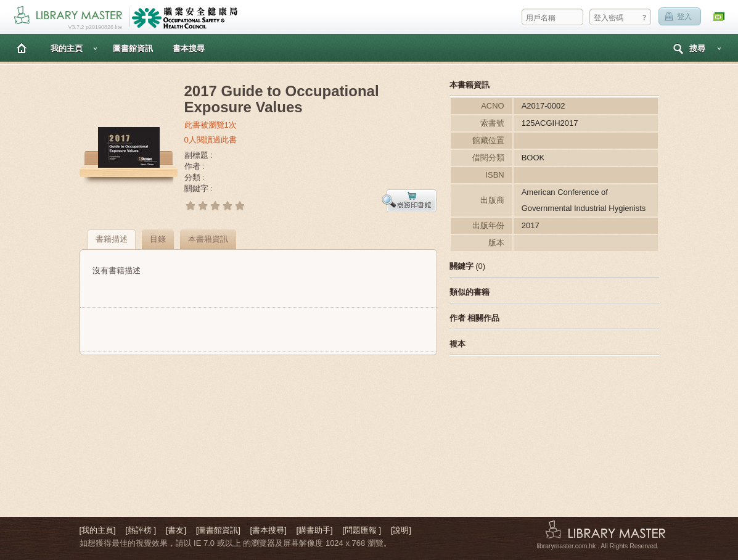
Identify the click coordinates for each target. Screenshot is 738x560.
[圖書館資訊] (218, 530)
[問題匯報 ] (362, 530)
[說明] (401, 530)
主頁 (22, 48)
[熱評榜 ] (141, 530)
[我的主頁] (98, 530)
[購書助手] (314, 530)
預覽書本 (409, 201)
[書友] (176, 530)
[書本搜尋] (269, 530)
